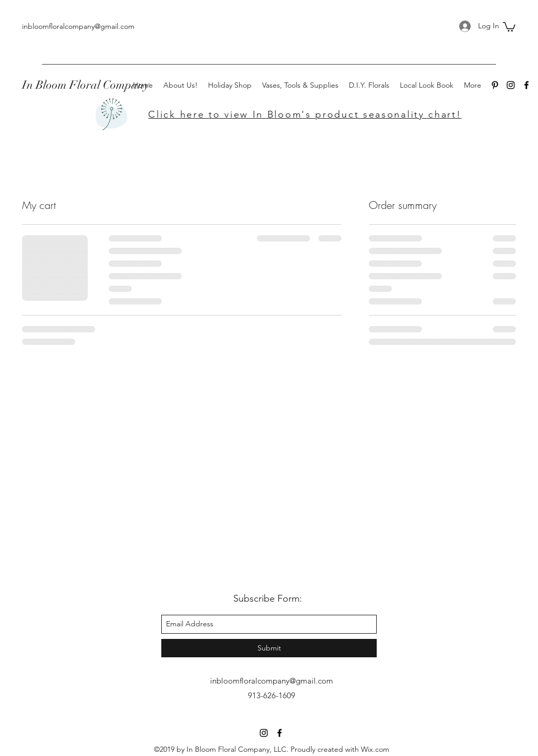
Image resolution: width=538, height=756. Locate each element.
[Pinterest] (495, 85)
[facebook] (526, 85)
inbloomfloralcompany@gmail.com (78, 26)
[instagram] (511, 85)
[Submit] (269, 648)
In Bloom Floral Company (86, 85)
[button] (509, 26)
